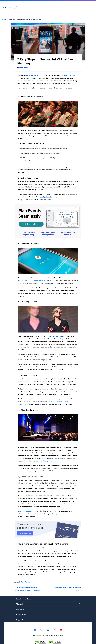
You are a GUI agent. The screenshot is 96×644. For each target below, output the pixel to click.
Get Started (88, 7)
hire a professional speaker (55, 333)
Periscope (27, 278)
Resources (57, 7)
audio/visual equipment (44, 458)
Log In (78, 7)
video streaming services (34, 75)
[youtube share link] (61, 625)
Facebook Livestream (38, 278)
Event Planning (26, 577)
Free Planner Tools (24, 594)
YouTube (52, 278)
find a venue (57, 455)
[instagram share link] (41, 625)
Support (68, 7)
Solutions (45, 7)
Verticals (20, 600)
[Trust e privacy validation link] (41, 638)
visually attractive (46, 197)
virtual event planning (67, 75)
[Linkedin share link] (48, 625)
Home (4, 19)
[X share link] (55, 625)
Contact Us (21, 610)
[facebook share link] (35, 625)
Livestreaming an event (26, 508)
